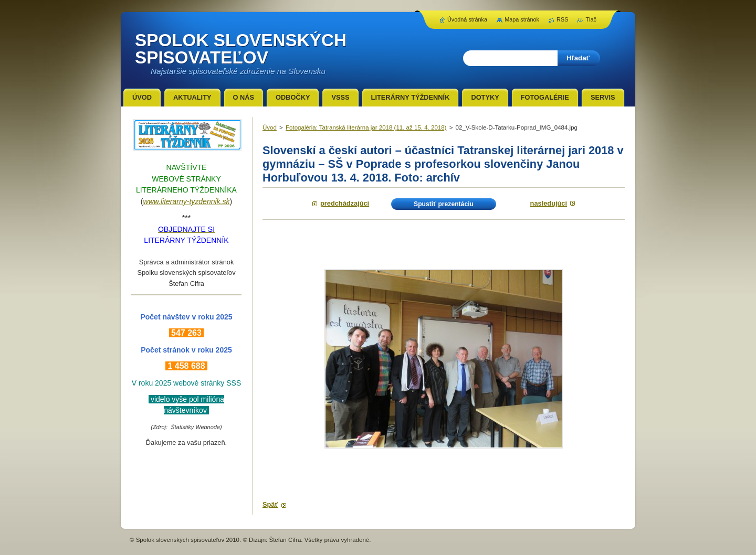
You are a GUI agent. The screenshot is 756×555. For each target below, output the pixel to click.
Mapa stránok (522, 19)
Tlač (591, 19)
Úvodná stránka (467, 19)
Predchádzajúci (345, 203)
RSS (562, 19)
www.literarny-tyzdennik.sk (187, 201)
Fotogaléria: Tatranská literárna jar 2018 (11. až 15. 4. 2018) (366, 127)
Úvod (270, 127)
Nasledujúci (549, 203)
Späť (270, 504)
